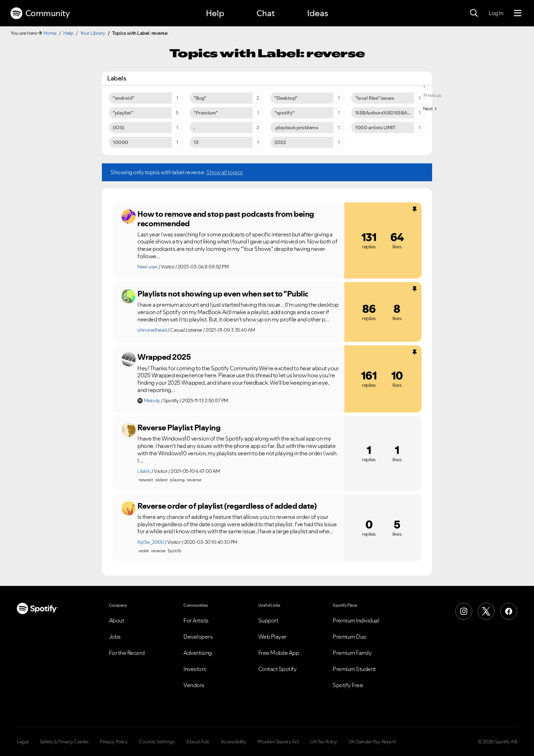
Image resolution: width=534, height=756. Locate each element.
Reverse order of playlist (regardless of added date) (227, 506)
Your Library (93, 33)
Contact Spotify (278, 669)
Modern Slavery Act (278, 742)
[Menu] (518, 13)
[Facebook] (509, 611)
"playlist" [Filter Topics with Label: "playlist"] (123, 113)
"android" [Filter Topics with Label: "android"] (123, 98)
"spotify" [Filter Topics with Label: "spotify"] (284, 113)
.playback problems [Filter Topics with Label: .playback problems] (296, 128)
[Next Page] (430, 109)
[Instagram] (464, 611)
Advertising (198, 653)
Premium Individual (356, 620)
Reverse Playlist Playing (179, 428)
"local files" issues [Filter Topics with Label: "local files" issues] (375, 98)
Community (40, 13)
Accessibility (234, 742)
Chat (266, 13)
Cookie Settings (157, 742)
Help (215, 13)
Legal (23, 742)
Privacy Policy (114, 742)
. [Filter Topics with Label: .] (194, 128)
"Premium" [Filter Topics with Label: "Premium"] (206, 113)
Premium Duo (350, 637)
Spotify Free (348, 685)
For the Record (127, 653)
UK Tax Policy (324, 742)
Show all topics (224, 172)
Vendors (194, 685)
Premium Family (352, 653)
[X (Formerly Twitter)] (486, 611)
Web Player (272, 637)
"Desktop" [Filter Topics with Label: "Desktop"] (286, 98)
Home (50, 33)
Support (268, 620)
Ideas (318, 13)
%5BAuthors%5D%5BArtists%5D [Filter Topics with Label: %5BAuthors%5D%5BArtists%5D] (390, 113)
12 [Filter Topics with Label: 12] (196, 142)
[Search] (474, 13)
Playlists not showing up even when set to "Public (223, 294)
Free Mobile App (279, 653)
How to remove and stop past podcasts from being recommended (226, 219)
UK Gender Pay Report (372, 742)
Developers (198, 637)
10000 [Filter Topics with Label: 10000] (121, 142)
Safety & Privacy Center (64, 742)
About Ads (198, 742)
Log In (496, 13)
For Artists (196, 620)
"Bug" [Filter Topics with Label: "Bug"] (200, 98)
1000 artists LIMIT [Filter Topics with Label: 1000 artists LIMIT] (375, 128)
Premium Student (354, 669)
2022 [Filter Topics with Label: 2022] (280, 142)
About (117, 620)
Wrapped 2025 (164, 357)
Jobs (115, 637)
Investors (195, 669)
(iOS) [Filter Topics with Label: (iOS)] (119, 128)
